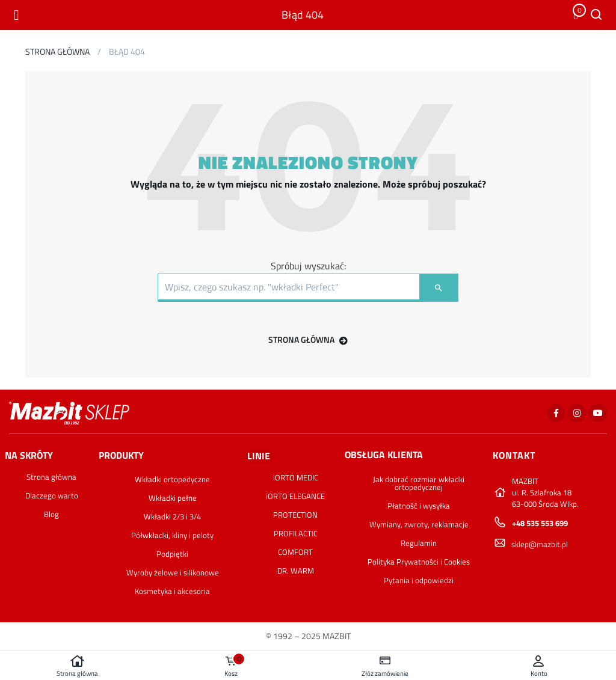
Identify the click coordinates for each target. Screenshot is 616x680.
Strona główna (77, 666)
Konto (539, 666)
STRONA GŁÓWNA (308, 339)
